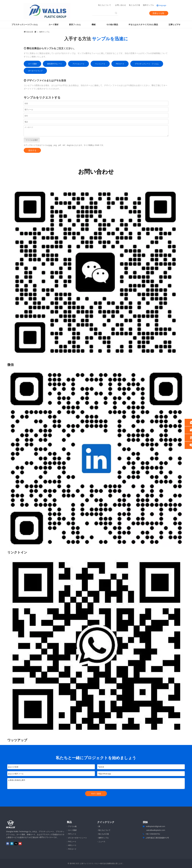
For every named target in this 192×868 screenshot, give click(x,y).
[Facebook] (127, 13)
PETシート (72, 834)
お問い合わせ (120, 5)
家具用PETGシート (55, 64)
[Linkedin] (131, 13)
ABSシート (72, 845)
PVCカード (120, 64)
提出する (32, 150)
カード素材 (32, 64)
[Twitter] (135, 13)
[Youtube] (140, 13)
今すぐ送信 (96, 794)
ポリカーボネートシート (78, 838)
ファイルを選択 (32, 140)
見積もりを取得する (158, 14)
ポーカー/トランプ (35, 71)
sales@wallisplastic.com (156, 830)
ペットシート (100, 64)
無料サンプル (148, 5)
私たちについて (105, 5)
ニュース (102, 841)
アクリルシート (78, 64)
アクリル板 (72, 826)
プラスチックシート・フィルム (147, 64)
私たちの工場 (134, 5)
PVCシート (72, 841)
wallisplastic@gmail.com (156, 826)
